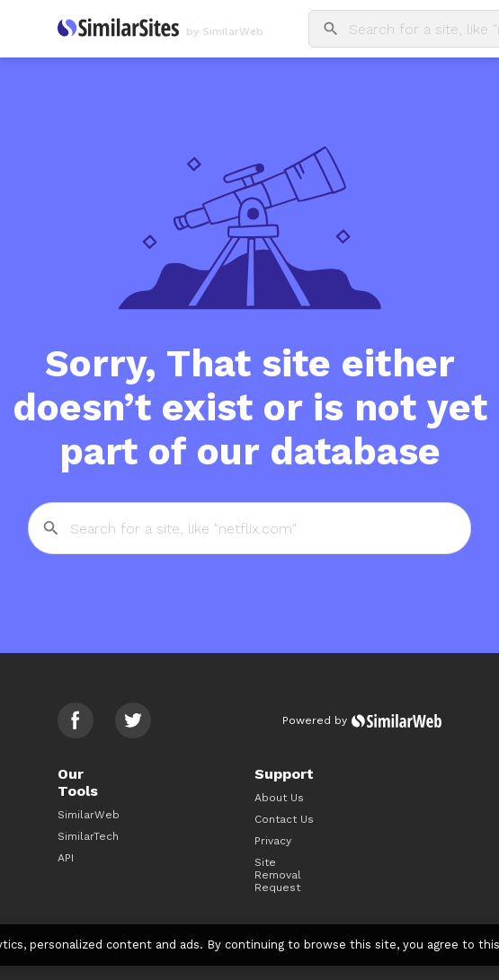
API (66, 858)
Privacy (273, 841)
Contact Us (284, 819)
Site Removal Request (278, 875)
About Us (279, 798)
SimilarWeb (89, 815)
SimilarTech (88, 836)
